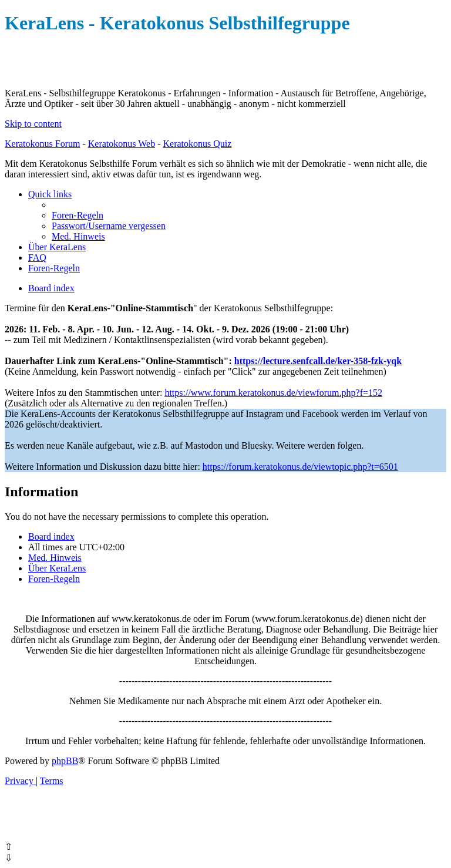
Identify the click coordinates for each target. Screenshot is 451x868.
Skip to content (33, 124)
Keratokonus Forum (42, 144)
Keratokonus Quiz (197, 144)
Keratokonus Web (122, 144)
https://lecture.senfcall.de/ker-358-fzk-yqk (318, 361)
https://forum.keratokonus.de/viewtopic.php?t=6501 (300, 467)
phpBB (65, 761)
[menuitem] (78, 215)
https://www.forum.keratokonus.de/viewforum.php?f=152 (273, 393)
